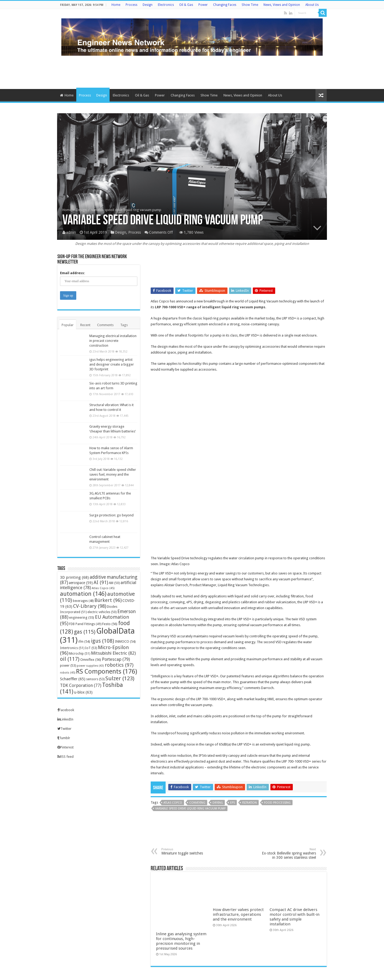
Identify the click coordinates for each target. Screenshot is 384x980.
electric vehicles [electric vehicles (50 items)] (102, 612)
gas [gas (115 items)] (85, 632)
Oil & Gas (186, 5)
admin (71, 232)
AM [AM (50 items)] (114, 583)
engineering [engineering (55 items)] (82, 617)
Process (131, 5)
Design (148, 5)
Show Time (250, 5)
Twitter (64, 729)
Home (116, 5)
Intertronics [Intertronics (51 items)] (72, 648)
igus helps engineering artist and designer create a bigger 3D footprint (112, 364)
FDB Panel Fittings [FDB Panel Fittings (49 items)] (85, 624)
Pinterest (65, 747)
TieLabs (321, 971)
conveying (197, 726)
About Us (312, 5)
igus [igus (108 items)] (103, 641)
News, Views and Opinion (282, 5)
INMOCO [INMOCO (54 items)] (125, 641)
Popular (68, 325)
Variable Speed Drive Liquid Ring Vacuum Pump (190, 732)
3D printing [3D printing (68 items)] (74, 577)
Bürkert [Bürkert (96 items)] (108, 600)
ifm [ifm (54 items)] (84, 641)
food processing (277, 726)
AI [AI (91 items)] (101, 582)
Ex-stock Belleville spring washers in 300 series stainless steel (289, 777)
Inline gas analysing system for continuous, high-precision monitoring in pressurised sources (181, 840)
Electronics (166, 5)
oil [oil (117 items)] (70, 659)
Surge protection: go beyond (111, 515)
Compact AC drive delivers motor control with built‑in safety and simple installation (295, 840)
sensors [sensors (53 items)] (95, 679)
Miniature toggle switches (189, 774)
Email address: (73, 273)
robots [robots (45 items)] (68, 673)
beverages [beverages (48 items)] (83, 601)
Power (203, 5)
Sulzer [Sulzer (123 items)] (120, 678)
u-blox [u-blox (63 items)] (83, 692)
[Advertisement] (192, 72)
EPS (233, 726)
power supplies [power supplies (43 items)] (90, 666)
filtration (249, 726)
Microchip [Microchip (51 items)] (80, 653)
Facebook (66, 710)
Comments (105, 325)
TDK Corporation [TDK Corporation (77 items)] (81, 685)
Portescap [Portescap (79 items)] (116, 659)
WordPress (283, 971)
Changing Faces (225, 5)
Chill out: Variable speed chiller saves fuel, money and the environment (113, 474)
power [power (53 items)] (68, 665)
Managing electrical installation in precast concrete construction (113, 341)
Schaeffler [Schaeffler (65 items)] (73, 679)
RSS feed (65, 757)
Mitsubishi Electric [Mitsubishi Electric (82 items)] (113, 653)
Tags (124, 325)
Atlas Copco (173, 726)
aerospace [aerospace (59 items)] (81, 583)
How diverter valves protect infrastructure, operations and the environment (238, 838)
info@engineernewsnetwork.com (78, 926)
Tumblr (64, 738)
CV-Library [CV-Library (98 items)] (90, 606)
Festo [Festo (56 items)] (110, 624)
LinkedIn (65, 719)
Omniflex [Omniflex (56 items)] (91, 660)
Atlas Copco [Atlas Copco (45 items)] (103, 588)
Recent (85, 325)
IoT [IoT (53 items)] (91, 648)
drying (218, 726)
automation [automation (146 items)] (83, 594)
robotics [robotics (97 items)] (119, 665)
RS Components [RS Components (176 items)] (107, 671)
